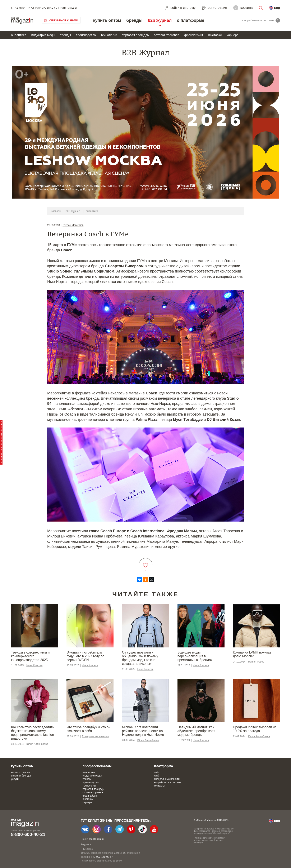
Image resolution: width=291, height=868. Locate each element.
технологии (109, 35)
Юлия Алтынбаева (37, 744)
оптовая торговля (167, 35)
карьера (232, 35)
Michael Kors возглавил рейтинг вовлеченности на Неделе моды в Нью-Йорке (143, 731)
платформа (163, 766)
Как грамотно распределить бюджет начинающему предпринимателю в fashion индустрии (33, 733)
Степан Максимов (73, 225)
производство (86, 35)
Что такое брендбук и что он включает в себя (88, 729)
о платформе (191, 20)
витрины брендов (21, 776)
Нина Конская (34, 665)
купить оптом (107, 20)
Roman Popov (256, 662)
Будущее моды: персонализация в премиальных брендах (195, 656)
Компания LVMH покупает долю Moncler (253, 654)
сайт (157, 772)
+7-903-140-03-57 (103, 857)
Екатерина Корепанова (95, 736)
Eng (277, 8)
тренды (66, 35)
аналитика (19, 35)
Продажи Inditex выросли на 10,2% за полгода (255, 729)
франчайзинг (194, 35)
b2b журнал (160, 20)
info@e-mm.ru (96, 839)
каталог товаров (20, 772)
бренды (134, 20)
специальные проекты (167, 779)
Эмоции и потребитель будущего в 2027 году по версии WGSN (85, 656)
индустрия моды (43, 35)
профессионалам (97, 766)
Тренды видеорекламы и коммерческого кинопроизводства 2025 (30, 656)
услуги (15, 779)
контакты (159, 786)
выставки (215, 35)
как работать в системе (168, 782)
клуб (157, 776)
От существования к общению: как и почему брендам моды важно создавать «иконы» (140, 658)
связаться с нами (64, 20)
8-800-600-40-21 (28, 834)
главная (56, 211)
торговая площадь (135, 35)
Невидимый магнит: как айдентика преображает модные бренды (196, 731)
